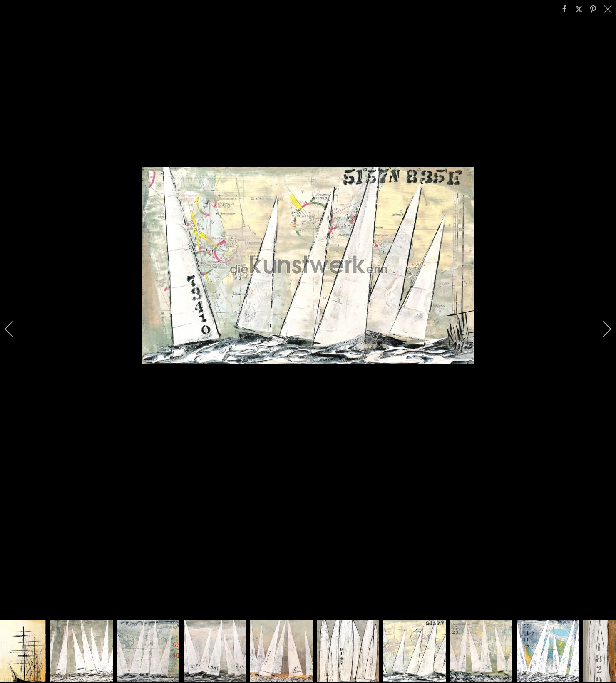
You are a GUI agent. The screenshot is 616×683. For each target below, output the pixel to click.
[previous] (15, 329)
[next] (601, 329)
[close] (609, 9)
